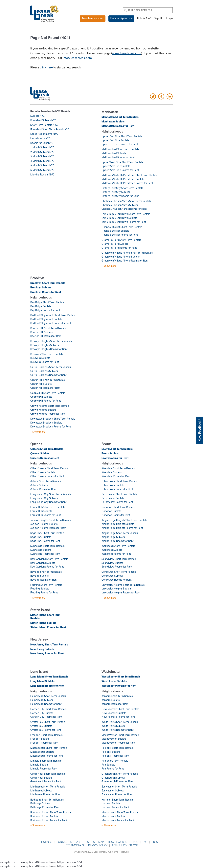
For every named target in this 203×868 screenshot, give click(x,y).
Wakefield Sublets (112, 550)
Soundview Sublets (112, 563)
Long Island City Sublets (44, 498)
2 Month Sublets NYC (42, 152)
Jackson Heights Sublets (44, 524)
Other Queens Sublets (43, 472)
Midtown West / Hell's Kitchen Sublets (123, 179)
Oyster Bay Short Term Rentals (48, 722)
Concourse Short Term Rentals (119, 572)
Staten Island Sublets (43, 623)
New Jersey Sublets (42, 649)
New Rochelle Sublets (114, 713)
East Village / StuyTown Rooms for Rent (124, 222)
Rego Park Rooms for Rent (45, 541)
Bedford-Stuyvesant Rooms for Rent (51, 323)
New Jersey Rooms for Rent (47, 653)
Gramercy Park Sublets (115, 244)
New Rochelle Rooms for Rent (118, 717)
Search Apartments (93, 18)
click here (46, 67)
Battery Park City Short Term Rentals (122, 188)
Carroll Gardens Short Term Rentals (51, 367)
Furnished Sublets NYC (43, 120)
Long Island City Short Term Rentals (51, 494)
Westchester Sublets (114, 681)
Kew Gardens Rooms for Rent (47, 567)
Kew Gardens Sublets (43, 563)
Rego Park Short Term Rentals (47, 533)
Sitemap (98, 842)
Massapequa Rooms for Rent (47, 756)
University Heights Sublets (116, 588)
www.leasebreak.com (127, 53)
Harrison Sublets (111, 803)
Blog (135, 842)
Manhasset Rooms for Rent (45, 794)
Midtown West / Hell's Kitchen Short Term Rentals (129, 175)
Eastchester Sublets (113, 790)
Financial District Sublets (115, 231)
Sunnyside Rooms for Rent (45, 554)
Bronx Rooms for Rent (115, 458)
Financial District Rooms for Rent (120, 235)
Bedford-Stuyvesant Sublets (46, 319)
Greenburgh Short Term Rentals (120, 774)
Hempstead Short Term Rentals (48, 696)
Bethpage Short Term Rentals (47, 800)
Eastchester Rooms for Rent (117, 794)
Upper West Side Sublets (116, 166)
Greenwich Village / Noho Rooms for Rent (125, 261)
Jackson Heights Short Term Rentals (50, 520)
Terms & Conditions (125, 845)
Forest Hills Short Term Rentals (48, 507)
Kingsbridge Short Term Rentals (120, 533)
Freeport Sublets (40, 739)
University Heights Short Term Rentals (123, 585)
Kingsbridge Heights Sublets (118, 524)
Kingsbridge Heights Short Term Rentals (124, 520)
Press (156, 842)
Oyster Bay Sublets (41, 726)
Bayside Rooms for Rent (44, 580)
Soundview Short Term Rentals (119, 559)
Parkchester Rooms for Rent (117, 502)
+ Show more (109, 266)
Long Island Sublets (42, 681)
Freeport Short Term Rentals (46, 735)
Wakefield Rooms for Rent (116, 554)
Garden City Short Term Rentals (48, 709)
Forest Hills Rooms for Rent (45, 515)
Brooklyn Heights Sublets (45, 345)
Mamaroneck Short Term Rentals (120, 812)
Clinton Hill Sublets (41, 384)
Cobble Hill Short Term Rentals (48, 393)
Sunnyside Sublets (41, 550)
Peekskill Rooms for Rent (115, 756)
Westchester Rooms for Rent (119, 686)
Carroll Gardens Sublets (44, 371)
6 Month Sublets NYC (42, 170)
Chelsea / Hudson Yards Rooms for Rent (124, 209)
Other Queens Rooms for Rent (47, 476)
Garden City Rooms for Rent (46, 717)
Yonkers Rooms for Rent (115, 704)
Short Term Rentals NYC (44, 125)
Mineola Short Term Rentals (46, 761)
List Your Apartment (121, 18)
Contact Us (64, 842)
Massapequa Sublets (42, 752)
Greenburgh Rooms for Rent (117, 781)
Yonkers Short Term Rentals (117, 696)
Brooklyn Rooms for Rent (46, 292)
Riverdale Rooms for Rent (116, 476)
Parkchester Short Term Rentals (119, 494)
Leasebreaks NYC (40, 138)
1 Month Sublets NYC (42, 147)
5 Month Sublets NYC (42, 165)
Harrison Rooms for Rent (115, 807)
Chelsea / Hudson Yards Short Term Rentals (126, 201)
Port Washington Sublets (44, 816)
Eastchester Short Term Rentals (119, 787)
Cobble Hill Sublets (41, 397)
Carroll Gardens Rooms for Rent (48, 375)
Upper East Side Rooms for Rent (120, 144)
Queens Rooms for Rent (45, 458)
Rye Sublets (108, 765)
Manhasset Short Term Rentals (48, 787)
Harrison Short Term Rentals (117, 800)
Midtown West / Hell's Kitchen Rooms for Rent (127, 183)
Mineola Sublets (39, 765)
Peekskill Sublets (111, 752)
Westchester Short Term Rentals (121, 677)
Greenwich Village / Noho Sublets (121, 257)
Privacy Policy (98, 845)
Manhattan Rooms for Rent (118, 126)
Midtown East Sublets (114, 153)
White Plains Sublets (113, 726)
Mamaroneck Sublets (113, 816)
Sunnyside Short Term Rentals (47, 546)
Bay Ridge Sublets (41, 306)
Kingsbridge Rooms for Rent (117, 541)
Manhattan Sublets (113, 121)
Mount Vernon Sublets (114, 739)
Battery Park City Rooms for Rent (120, 196)
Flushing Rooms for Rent (44, 592)
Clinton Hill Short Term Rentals (47, 380)
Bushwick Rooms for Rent (45, 362)
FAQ (145, 842)
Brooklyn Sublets (41, 287)
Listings (47, 842)
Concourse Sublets (112, 576)
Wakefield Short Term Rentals (118, 546)
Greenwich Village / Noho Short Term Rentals (127, 253)
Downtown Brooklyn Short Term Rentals (53, 419)
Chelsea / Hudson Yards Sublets (120, 205)
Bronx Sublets (110, 453)
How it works (118, 842)
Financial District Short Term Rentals (122, 227)
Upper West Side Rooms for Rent (120, 170)
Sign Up (159, 18)
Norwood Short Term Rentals (118, 507)
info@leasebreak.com (77, 58)
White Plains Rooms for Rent (117, 730)
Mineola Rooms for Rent (44, 769)
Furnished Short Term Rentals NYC (50, 129)
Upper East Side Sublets (115, 140)
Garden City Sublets (42, 713)
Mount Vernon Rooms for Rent (118, 743)
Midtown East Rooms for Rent (118, 157)
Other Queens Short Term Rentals (49, 468)
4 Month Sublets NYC (42, 161)
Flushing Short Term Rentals (46, 585)
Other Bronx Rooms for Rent (117, 489)
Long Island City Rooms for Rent (48, 502)
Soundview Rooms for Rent (117, 567)
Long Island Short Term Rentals (49, 677)
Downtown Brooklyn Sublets (46, 423)
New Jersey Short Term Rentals (49, 644)
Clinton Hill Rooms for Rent (45, 388)
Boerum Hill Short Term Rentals (48, 328)
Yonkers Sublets (111, 700)
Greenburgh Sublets (113, 778)
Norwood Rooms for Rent (116, 515)
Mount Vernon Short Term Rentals (120, 735)
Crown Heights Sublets (43, 410)
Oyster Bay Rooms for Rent (46, 730)
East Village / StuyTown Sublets (119, 218)
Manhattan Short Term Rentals (120, 117)
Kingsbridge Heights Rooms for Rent (122, 528)
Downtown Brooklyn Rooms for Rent (51, 426)
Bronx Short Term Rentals (117, 449)
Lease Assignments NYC (44, 134)
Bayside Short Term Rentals (46, 572)
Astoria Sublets (39, 485)
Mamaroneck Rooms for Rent (118, 820)
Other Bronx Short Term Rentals (119, 481)
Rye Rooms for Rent (113, 769)
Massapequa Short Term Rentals (49, 748)
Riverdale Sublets (112, 472)
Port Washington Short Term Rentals (51, 812)
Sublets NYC (37, 116)
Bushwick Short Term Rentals (47, 354)
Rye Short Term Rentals (115, 761)
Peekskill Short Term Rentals (117, 748)
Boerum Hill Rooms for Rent (46, 336)
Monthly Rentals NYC (42, 174)
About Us (83, 842)
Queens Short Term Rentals (47, 449)
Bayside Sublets (39, 576)
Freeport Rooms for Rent (44, 743)
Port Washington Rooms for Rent (49, 820)
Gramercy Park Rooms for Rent (119, 248)
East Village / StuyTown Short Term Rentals (126, 214)
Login (169, 18)
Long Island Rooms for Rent (47, 686)
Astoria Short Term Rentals (45, 481)
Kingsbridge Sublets (113, 537)
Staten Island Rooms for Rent (48, 627)
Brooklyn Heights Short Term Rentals (51, 341)
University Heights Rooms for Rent (121, 592)
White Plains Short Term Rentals (120, 722)
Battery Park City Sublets (116, 192)
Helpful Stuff (144, 18)
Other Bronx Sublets (113, 485)
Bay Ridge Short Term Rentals (47, 302)
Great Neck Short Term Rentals (48, 774)
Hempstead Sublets (42, 700)
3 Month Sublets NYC (42, 156)
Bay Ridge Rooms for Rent (45, 310)
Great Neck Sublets (41, 778)
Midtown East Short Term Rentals (120, 149)
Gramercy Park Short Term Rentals (121, 240)
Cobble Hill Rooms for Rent (45, 401)
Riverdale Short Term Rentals (118, 468)
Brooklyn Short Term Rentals (48, 283)
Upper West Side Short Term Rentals (122, 162)
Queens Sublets (40, 453)
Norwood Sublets (111, 511)
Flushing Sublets (40, 588)
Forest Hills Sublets (41, 511)
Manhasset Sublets (41, 790)
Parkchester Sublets (113, 498)
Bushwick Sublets (40, 358)
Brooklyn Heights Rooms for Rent (49, 349)
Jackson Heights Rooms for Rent (48, 528)
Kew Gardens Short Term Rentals (49, 559)
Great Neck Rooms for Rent (46, 781)
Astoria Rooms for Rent (43, 489)
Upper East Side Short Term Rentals (122, 136)
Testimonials (75, 845)
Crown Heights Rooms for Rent (48, 414)
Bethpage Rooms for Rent (45, 807)
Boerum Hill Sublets (41, 332)
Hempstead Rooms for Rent (46, 704)
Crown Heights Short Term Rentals (50, 406)
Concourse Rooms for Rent (116, 580)
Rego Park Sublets (41, 537)
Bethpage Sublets (40, 803)
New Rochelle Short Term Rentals (120, 709)
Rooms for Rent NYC (42, 143)
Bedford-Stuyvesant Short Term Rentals (53, 315)
